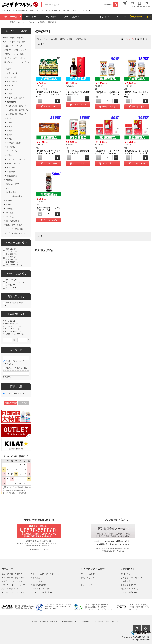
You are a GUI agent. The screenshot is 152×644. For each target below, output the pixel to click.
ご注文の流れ (127, 581)
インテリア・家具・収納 (41, 592)
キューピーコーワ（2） (15, 282)
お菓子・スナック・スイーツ (14, 581)
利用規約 (85, 621)
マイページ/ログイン (90, 574)
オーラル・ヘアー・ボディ (13, 592)
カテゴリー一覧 (10, 17)
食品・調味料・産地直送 (12, 574)
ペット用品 (36, 578)
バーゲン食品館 (51, 17)
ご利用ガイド (127, 574)
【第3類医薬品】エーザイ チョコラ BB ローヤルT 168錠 (136, 152)
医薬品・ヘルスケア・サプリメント (46, 574)
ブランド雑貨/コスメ (74, 17)
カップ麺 (40, 11)
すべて (8, 361)
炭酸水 (32, 11)
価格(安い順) (66, 39)
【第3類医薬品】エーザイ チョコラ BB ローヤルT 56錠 (107, 152)
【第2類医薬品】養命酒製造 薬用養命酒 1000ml (78, 93)
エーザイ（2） (12, 251)
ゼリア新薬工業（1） (14, 265)
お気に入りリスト (88, 578)
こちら (43, 550)
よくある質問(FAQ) (129, 592)
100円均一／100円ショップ (13, 585)
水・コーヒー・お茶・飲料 (13, 578)
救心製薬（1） (12, 254)
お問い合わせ (117, 621)
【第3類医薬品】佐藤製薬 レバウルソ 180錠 (78, 152)
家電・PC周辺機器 (39, 585)
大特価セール (32, 17)
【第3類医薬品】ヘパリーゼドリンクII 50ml (48, 209)
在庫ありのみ (19, 393)
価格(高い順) (81, 39)
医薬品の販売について (70, 621)
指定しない (43, 39)
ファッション (36, 581)
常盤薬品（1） (12, 259)
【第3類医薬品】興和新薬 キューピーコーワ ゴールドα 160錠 (136, 94)
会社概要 (34, 621)
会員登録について (128, 585)
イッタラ (66, 11)
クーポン (85, 581)
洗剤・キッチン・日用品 (12, 589)
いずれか (18, 361)
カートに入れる (50, 107)
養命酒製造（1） (13, 262)
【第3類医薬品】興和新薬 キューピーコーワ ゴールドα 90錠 (107, 94)
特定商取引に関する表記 (49, 621)
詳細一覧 (144, 39)
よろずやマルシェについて (132, 578)
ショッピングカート (89, 585)
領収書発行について (129, 589)
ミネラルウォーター (20, 11)
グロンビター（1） (14, 288)
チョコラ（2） (12, 280)
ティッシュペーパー (53, 11)
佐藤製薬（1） (12, 257)
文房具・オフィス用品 (40, 589)
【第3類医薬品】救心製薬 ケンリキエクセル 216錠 (49, 152)
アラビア (74, 11)
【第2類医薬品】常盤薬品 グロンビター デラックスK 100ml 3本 (49, 94)
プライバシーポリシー (100, 621)
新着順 (54, 39)
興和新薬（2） (12, 249)
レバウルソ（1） (13, 285)
